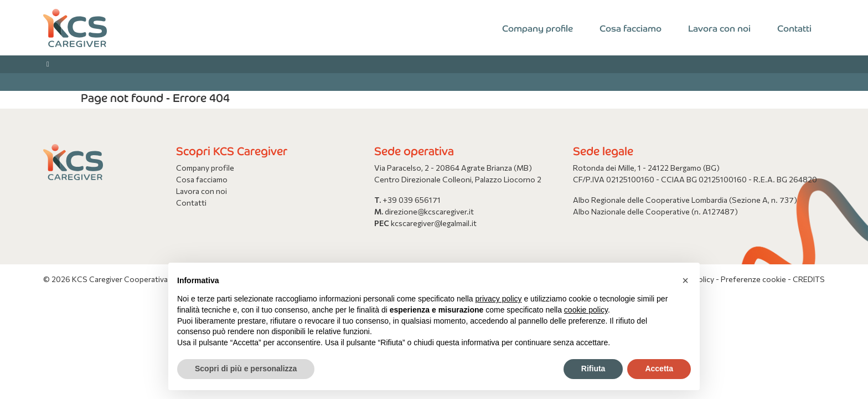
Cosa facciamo (631, 28)
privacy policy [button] (499, 299)
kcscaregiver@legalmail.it (434, 223)
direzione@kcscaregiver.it (429, 211)
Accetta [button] (659, 369)
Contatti (794, 28)
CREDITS (809, 279)
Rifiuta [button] (593, 369)
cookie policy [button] (586, 310)
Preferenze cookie (753, 279)
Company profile (538, 28)
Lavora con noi (719, 28)
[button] (685, 280)
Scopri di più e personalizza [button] (246, 369)
